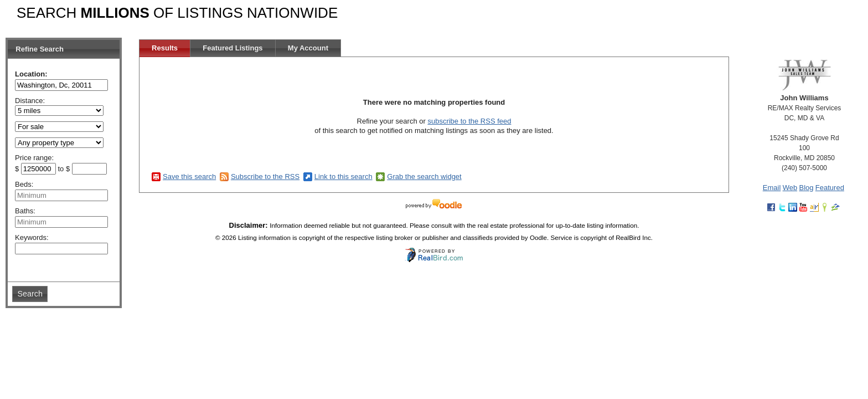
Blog (806, 188)
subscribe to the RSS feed (469, 121)
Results (165, 48)
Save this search (189, 177)
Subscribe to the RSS (265, 177)
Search (30, 294)
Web (790, 188)
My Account (308, 48)
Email (772, 188)
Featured (830, 188)
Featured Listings (232, 48)
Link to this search (343, 177)
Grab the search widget (424, 177)
